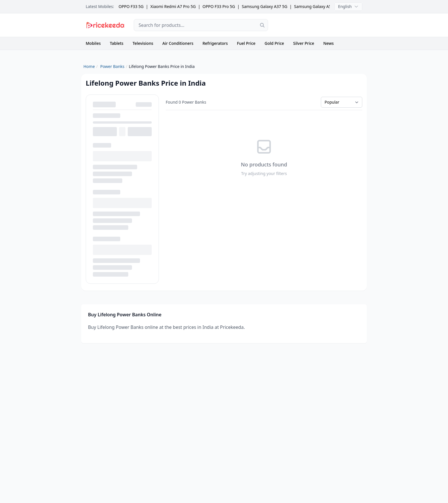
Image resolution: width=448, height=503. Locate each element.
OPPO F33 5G (131, 6)
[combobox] (201, 25)
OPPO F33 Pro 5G (219, 6)
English (348, 6)
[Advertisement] (320, 25)
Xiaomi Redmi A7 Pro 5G (173, 6)
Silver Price (304, 43)
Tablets (117, 43)
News (328, 43)
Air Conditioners (178, 43)
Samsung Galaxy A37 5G (264, 6)
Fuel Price (246, 43)
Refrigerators (215, 43)
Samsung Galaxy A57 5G (317, 6)
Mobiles (93, 43)
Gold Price (274, 43)
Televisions (143, 43)
